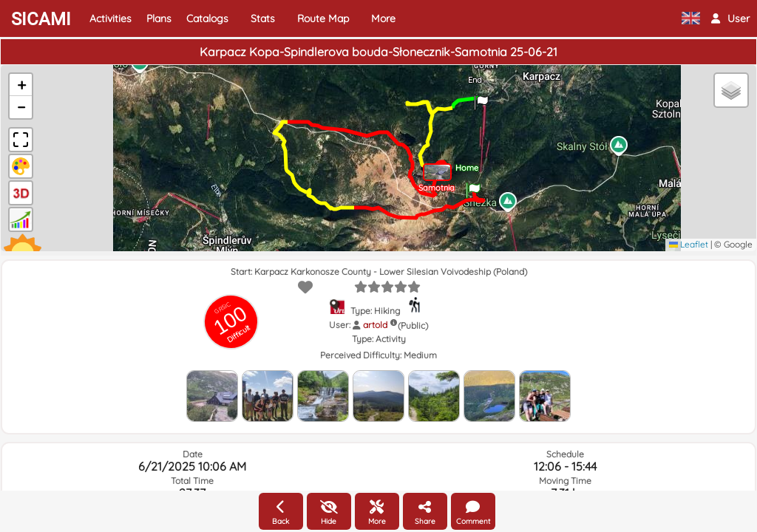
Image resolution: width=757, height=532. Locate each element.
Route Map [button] (323, 18)
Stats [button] (263, 18)
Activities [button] (111, 18)
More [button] (383, 18)
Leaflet (689, 244)
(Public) (413, 325)
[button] (730, 18)
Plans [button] (159, 18)
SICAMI (41, 19)
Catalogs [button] (207, 18)
